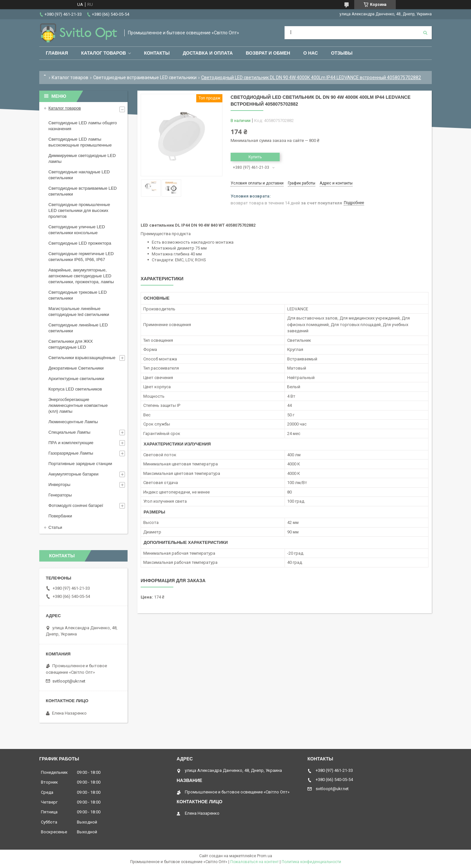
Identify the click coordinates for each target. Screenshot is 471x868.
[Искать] (425, 33)
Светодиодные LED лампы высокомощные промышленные (80, 142)
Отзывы (342, 53)
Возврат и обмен (268, 53)
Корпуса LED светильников (75, 389)
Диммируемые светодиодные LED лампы (82, 158)
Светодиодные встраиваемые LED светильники (145, 78)
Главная (57, 53)
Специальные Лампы (69, 432)
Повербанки (60, 516)
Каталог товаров (104, 53)
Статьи (55, 527)
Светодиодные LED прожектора (80, 243)
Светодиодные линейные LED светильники (78, 328)
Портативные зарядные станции (80, 464)
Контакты (157, 53)
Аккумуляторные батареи (73, 474)
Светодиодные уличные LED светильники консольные (77, 230)
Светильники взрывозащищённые (82, 358)
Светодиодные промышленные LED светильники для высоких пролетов (79, 210)
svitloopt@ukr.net (69, 681)
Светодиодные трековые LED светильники (78, 295)
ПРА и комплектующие (71, 443)
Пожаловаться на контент (254, 862)
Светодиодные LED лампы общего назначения (83, 126)
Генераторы (60, 495)
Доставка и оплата (208, 53)
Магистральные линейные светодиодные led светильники (79, 312)
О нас (311, 53)
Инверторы (59, 485)
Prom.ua (265, 856)
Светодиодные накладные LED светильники (79, 175)
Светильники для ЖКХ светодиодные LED (71, 344)
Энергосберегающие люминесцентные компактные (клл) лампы (78, 405)
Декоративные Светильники (76, 368)
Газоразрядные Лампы (71, 453)
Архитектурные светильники (76, 379)
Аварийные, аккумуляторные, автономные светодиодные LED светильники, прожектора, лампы (81, 276)
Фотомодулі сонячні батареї (76, 505)
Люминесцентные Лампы (73, 422)
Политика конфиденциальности (311, 862)
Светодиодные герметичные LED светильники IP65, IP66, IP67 (81, 257)
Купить (255, 157)
